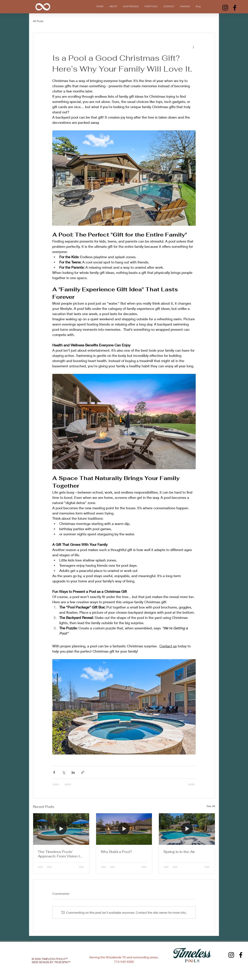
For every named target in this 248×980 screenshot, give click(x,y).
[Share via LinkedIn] (73, 772)
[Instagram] (225, 8)
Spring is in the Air (179, 852)
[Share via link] (83, 772)
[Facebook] (235, 8)
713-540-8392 (124, 962)
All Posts (38, 21)
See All (211, 806)
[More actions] (193, 47)
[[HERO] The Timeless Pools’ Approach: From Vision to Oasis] (61, 829)
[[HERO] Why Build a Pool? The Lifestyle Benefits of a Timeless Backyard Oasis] (124, 829)
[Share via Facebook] (54, 772)
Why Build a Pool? (116, 852)
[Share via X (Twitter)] (64, 772)
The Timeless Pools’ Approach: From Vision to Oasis (60, 854)
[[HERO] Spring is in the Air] (187, 829)
